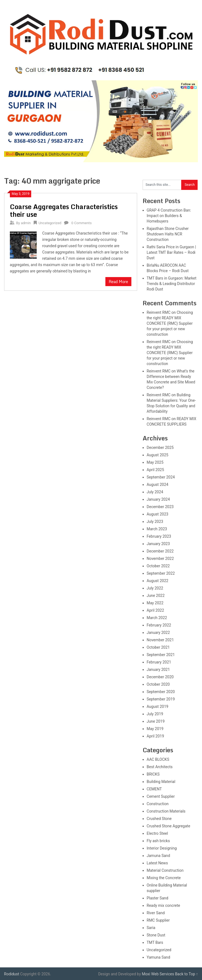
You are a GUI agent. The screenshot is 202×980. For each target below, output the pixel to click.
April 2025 (155, 470)
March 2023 (157, 529)
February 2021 (159, 662)
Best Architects (160, 767)
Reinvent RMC (159, 312)
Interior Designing (162, 848)
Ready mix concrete (163, 905)
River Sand (156, 913)
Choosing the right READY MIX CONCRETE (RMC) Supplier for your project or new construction (170, 323)
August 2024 (158, 485)
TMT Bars (155, 942)
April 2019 (155, 736)
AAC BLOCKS (158, 759)
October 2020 (158, 684)
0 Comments (82, 223)
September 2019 (161, 699)
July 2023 (155, 522)
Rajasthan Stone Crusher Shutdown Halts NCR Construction (168, 234)
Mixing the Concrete (164, 878)
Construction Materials (166, 811)
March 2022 (157, 618)
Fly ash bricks (158, 841)
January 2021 (158, 670)
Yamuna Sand (158, 957)
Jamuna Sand (158, 856)
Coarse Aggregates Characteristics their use (64, 210)
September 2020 (161, 692)
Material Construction (165, 870)
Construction (158, 804)
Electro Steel (157, 833)
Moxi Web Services (158, 974)
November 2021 (160, 640)
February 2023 (159, 536)
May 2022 (155, 603)
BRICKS (153, 774)
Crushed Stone (159, 819)
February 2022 (159, 625)
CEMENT (154, 789)
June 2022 (156, 596)
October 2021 (158, 647)
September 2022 (161, 573)
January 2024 (158, 499)
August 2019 (158, 706)
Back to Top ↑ (186, 974)
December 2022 (160, 551)
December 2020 (160, 677)
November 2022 (160, 559)
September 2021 (161, 655)
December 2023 (160, 507)
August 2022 (158, 581)
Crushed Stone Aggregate (168, 826)
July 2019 (155, 714)
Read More (118, 282)
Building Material (161, 782)
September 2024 (161, 477)
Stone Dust (156, 935)
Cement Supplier (161, 796)
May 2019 (155, 729)
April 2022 (155, 610)
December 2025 (160, 448)
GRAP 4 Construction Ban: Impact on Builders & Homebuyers (169, 216)
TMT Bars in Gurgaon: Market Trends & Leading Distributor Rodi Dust (172, 284)
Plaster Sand (158, 898)
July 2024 (155, 492)
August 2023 (158, 514)
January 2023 (158, 544)
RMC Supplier (158, 920)
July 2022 (155, 588)
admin (26, 223)
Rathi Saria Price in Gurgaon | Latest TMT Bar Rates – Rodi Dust (171, 252)
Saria (151, 928)
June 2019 (156, 721)
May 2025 (155, 462)
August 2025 (158, 455)
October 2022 (158, 566)
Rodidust (12, 974)
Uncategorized (50, 223)
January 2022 (158, 633)
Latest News (157, 863)
